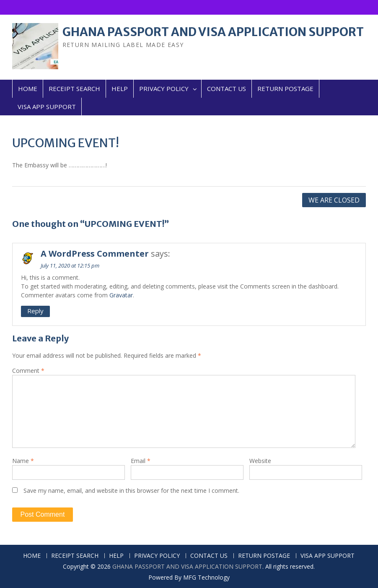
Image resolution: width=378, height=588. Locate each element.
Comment (28, 371)
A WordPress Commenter (95, 254)
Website (260, 461)
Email (141, 461)
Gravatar (121, 295)
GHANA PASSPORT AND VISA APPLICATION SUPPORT (213, 32)
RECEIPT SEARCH (74, 88)
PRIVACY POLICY (164, 88)
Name (23, 461)
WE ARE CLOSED (334, 200)
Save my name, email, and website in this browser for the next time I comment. (131, 490)
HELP (120, 88)
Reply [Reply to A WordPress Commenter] (35, 311)
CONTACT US (227, 88)
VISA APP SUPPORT (47, 107)
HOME (28, 88)
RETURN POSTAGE (285, 88)
